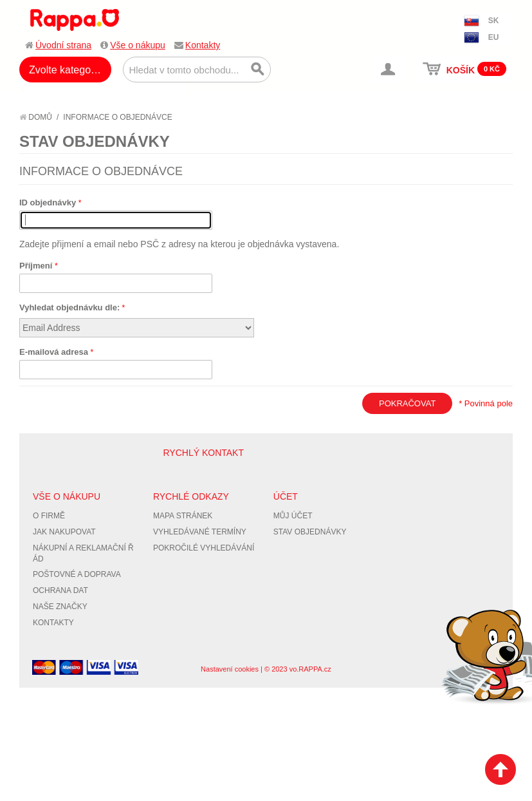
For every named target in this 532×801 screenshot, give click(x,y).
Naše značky (60, 607)
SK (494, 21)
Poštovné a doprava (77, 574)
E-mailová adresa (55, 352)
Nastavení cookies (230, 669)
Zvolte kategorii (64, 70)
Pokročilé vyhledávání (204, 548)
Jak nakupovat (64, 532)
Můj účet (293, 516)
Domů (36, 117)
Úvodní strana (63, 45)
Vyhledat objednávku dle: (69, 307)
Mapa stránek (183, 516)
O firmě (49, 516)
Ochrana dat (60, 590)
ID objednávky (49, 203)
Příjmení (37, 266)
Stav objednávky (310, 532)
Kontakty (203, 45)
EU (494, 37)
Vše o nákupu (138, 45)
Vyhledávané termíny (200, 532)
